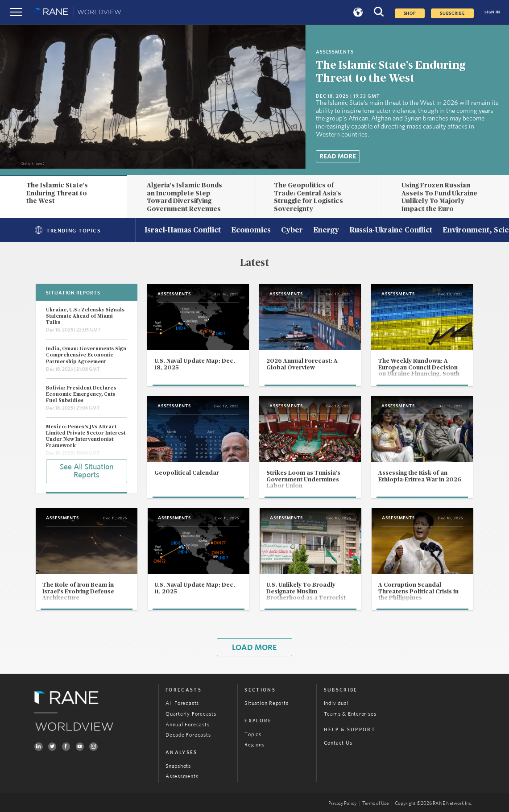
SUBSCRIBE (452, 13)
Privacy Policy (342, 803)
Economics (251, 231)
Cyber (292, 231)
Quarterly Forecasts (191, 714)
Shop (410, 13)
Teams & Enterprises (350, 714)
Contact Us (338, 743)
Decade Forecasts (188, 735)
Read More (338, 156)
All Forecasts (182, 703)
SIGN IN (492, 12)
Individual (336, 703)
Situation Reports (266, 703)
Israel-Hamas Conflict (183, 231)
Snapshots (178, 766)
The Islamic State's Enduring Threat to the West (57, 193)
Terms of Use (375, 803)
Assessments (182, 776)
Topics (253, 734)
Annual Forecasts (187, 725)
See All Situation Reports (87, 471)
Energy (326, 231)
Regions (254, 745)
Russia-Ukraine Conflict (391, 231)
